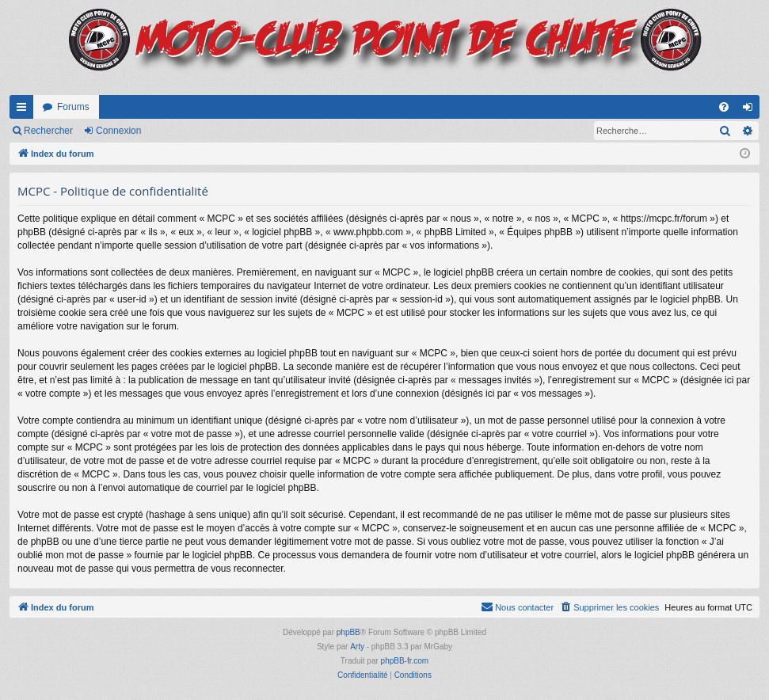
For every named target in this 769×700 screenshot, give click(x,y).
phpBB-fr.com (405, 661)
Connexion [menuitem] (751, 110)
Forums (73, 107)
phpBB (348, 632)
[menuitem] (724, 107)
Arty (357, 647)
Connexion (118, 131)
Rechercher (48, 131)
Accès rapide (25, 110)
